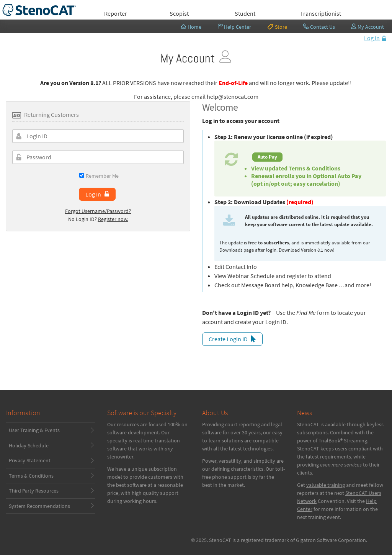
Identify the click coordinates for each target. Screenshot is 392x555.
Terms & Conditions (314, 168)
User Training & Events (34, 430)
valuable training (326, 485)
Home (191, 27)
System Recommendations (39, 506)
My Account (368, 27)
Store (277, 26)
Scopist (179, 13)
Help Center (234, 27)
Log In (372, 38)
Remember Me (99, 176)
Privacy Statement (30, 460)
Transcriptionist (321, 13)
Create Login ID (228, 339)
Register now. (113, 219)
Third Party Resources (34, 491)
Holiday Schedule (29, 445)
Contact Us (319, 27)
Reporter (116, 13)
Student (245, 13)
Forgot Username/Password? (98, 211)
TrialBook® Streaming (343, 440)
